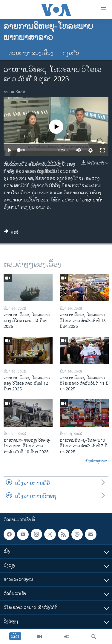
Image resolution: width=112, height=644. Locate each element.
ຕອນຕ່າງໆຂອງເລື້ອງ (31, 53)
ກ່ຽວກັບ (71, 53)
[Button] (11, 233)
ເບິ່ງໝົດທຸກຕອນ (96, 461)
